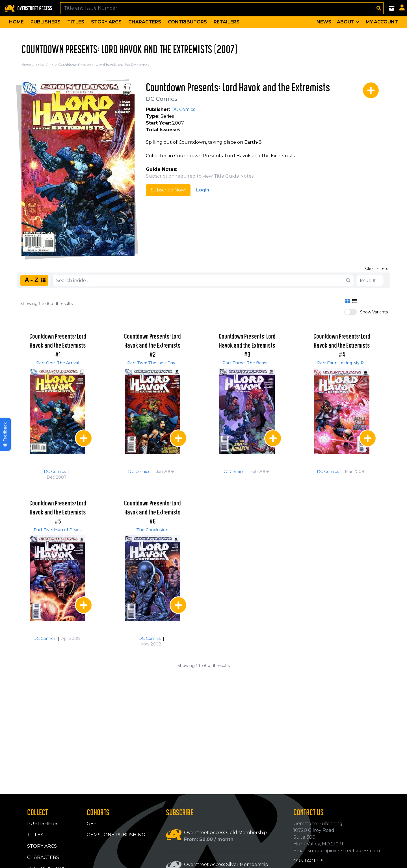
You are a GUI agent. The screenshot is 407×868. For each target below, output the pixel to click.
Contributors (187, 22)
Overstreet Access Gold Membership (225, 833)
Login (203, 190)
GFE (92, 824)
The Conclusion (152, 530)
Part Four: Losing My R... (342, 363)
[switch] (350, 312)
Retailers (227, 22)
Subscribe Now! (168, 190)
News (324, 22)
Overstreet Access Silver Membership (226, 864)
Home (16, 22)
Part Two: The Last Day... (152, 363)
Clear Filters (377, 269)
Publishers (46, 22)
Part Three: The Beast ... (247, 363)
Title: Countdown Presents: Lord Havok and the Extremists (99, 65)
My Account (382, 22)
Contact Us (309, 861)
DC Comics (162, 99)
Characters (145, 22)
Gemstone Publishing (116, 835)
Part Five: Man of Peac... (58, 530)
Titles (76, 22)
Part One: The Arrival (58, 363)
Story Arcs (106, 22)
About (348, 22)
